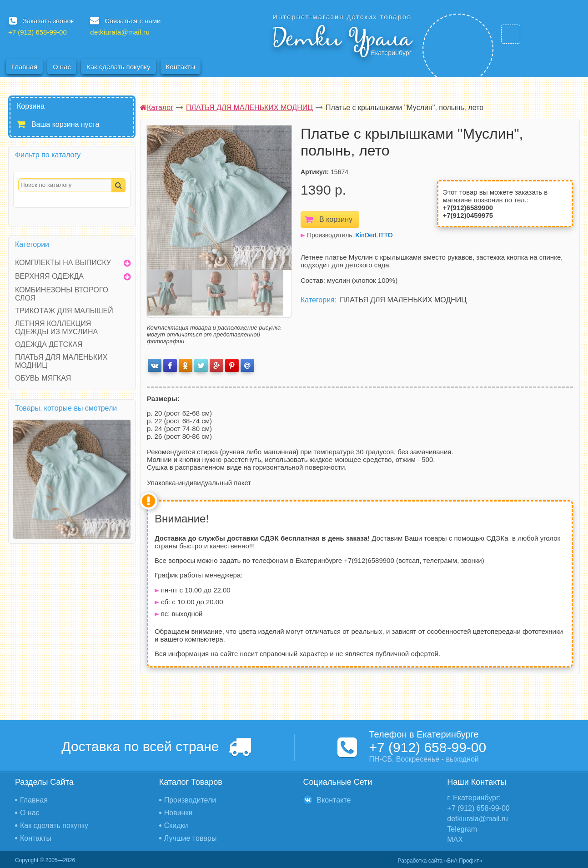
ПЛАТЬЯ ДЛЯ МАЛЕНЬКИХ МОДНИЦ (403, 300)
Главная (24, 67)
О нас (62, 67)
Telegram (462, 829)
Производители (190, 800)
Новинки (178, 813)
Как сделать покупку (118, 67)
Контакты (181, 67)
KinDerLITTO (374, 235)
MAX (455, 840)
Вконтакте (334, 800)
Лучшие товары (191, 838)
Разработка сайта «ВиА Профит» (440, 861)
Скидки (176, 825)
